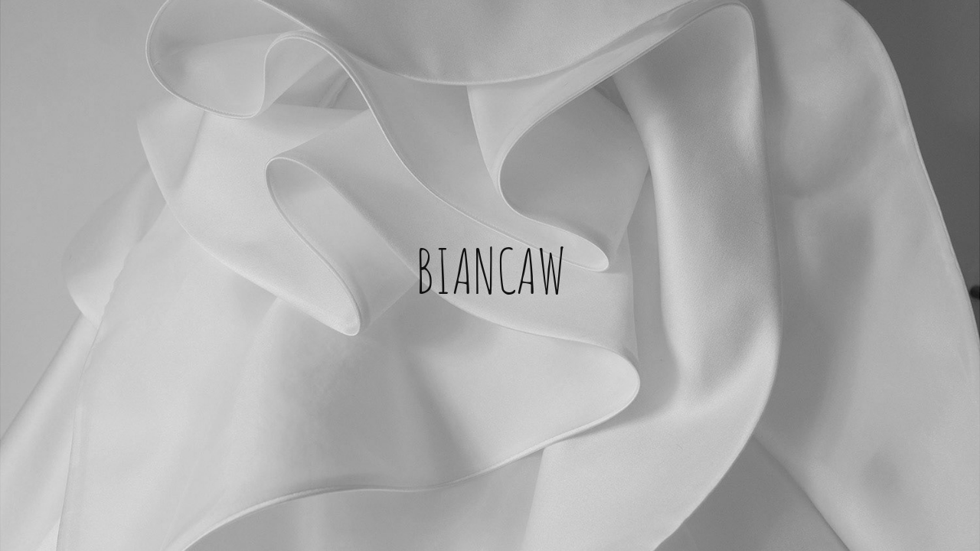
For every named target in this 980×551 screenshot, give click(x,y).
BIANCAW (490, 268)
